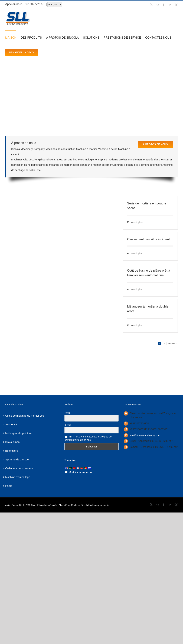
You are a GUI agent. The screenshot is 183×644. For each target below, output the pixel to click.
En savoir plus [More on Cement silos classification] (135, 254)
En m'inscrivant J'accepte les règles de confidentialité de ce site (88, 438)
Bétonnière (12, 451)
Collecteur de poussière (19, 468)
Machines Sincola (80, 505)
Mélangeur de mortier (100, 505)
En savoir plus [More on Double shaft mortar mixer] (135, 325)
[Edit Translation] (66, 472)
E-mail (68, 425)
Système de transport (18, 459)
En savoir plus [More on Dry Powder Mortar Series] (135, 222)
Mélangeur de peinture (18, 433)
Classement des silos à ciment (148, 239)
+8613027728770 (34, 4)
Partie (9, 486)
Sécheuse (11, 424)
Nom (67, 413)
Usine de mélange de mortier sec (25, 416)
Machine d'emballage (18, 477)
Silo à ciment (13, 442)
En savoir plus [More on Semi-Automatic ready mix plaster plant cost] (135, 289)
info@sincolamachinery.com (145, 435)
